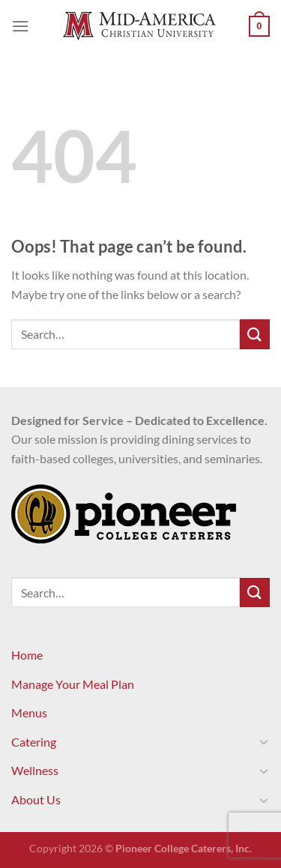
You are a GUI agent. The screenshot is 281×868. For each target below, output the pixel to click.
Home (27, 655)
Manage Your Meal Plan (73, 684)
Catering (34, 742)
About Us (36, 799)
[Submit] (255, 334)
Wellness (35, 770)
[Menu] (20, 26)
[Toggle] (264, 741)
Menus (29, 712)
